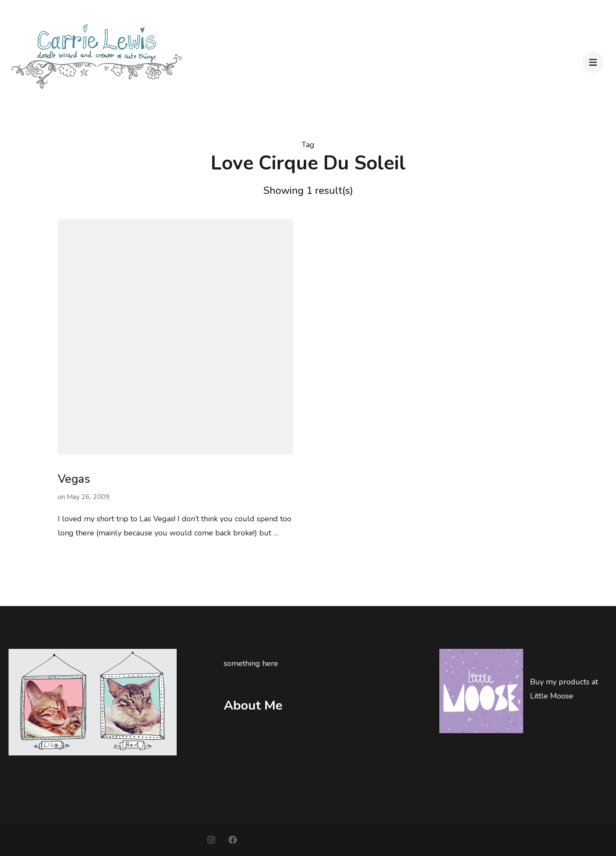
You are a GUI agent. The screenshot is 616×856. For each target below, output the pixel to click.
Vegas (74, 479)
